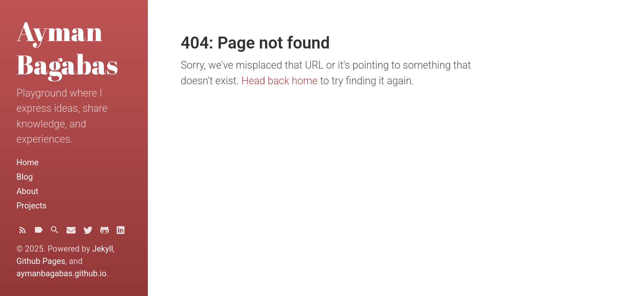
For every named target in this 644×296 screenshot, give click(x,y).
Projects (31, 206)
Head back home (279, 81)
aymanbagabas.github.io (61, 273)
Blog (25, 177)
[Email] (71, 232)
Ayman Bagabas (67, 47)
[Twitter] (88, 232)
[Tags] (39, 232)
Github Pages (41, 261)
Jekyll (102, 249)
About (27, 191)
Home (28, 162)
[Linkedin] (121, 232)
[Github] (105, 232)
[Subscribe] (23, 232)
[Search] (55, 232)
